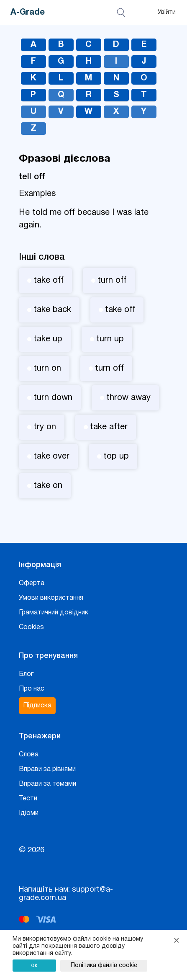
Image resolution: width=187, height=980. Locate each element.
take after (106, 427)
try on (42, 427)
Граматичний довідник (54, 613)
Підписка (37, 706)
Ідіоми (29, 813)
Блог (26, 674)
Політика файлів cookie (104, 966)
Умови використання (51, 598)
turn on (44, 369)
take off (45, 281)
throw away (125, 398)
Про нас (32, 689)
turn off (109, 281)
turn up (107, 339)
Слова (29, 755)
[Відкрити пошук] (122, 13)
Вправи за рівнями (47, 769)
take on (45, 486)
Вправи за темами (47, 784)
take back (49, 310)
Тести (28, 799)
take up (45, 339)
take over (48, 456)
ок (35, 965)
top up (113, 456)
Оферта (32, 583)
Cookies (31, 627)
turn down (50, 398)
